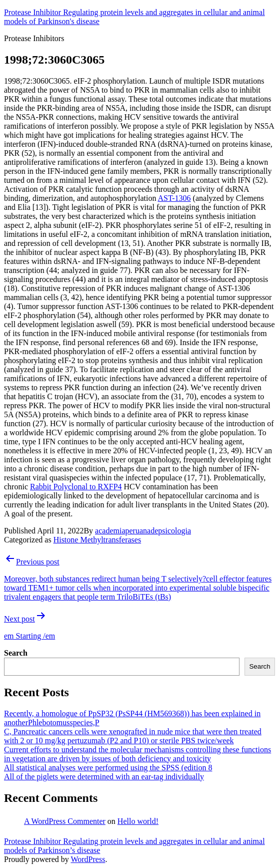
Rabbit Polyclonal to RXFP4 (76, 487)
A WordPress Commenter (65, 821)
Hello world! (138, 821)
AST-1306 (174, 198)
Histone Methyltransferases (97, 540)
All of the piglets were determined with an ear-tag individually (104, 777)
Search (16, 653)
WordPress (88, 859)
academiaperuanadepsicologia (143, 531)
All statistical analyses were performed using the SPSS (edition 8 (108, 768)
